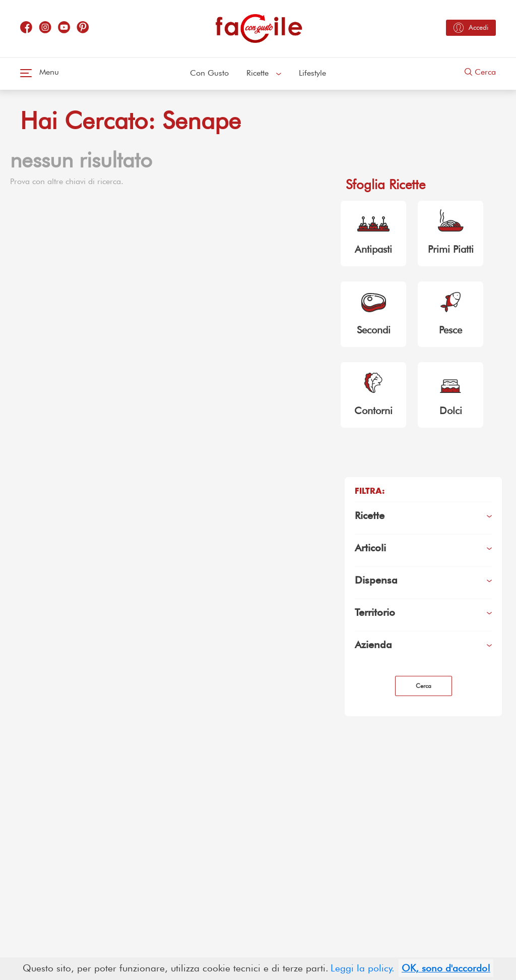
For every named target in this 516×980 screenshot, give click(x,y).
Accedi (471, 28)
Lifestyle (312, 73)
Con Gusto (209, 73)
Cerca (480, 72)
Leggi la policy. (363, 968)
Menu (40, 72)
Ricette (264, 73)
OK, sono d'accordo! (446, 968)
